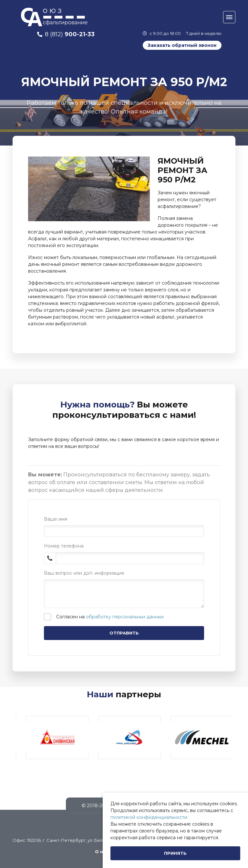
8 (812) (70, 34)
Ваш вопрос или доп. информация (84, 573)
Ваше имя (56, 519)
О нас (102, 852)
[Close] (175, 853)
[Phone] (130, 558)
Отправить (124, 633)
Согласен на (110, 617)
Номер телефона (64, 546)
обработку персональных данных (125, 617)
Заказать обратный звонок (182, 45)
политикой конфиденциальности (149, 817)
